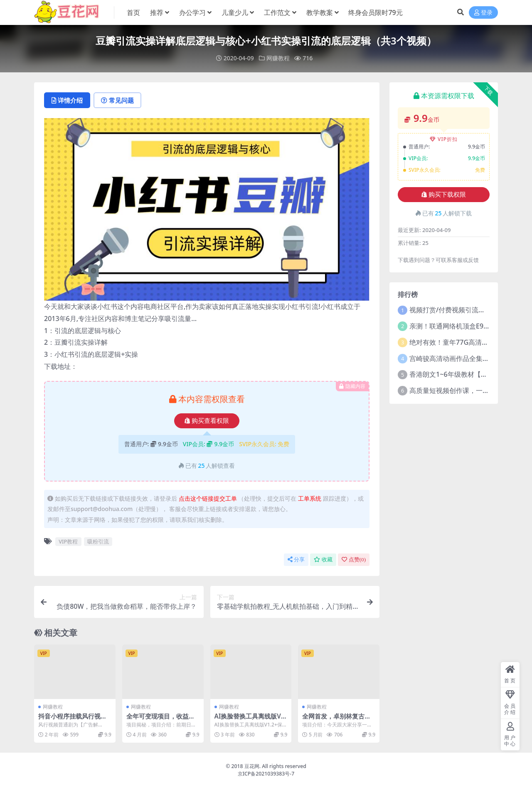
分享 (296, 560)
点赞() (354, 560)
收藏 (323, 560)
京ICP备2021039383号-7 (266, 774)
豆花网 (252, 766)
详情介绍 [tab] (67, 100)
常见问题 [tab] (117, 100)
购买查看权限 (207, 421)
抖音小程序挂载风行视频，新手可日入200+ (69, 720)
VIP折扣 (444, 139)
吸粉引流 (98, 541)
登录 (483, 13)
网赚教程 (278, 58)
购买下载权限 (444, 195)
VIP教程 (68, 541)
